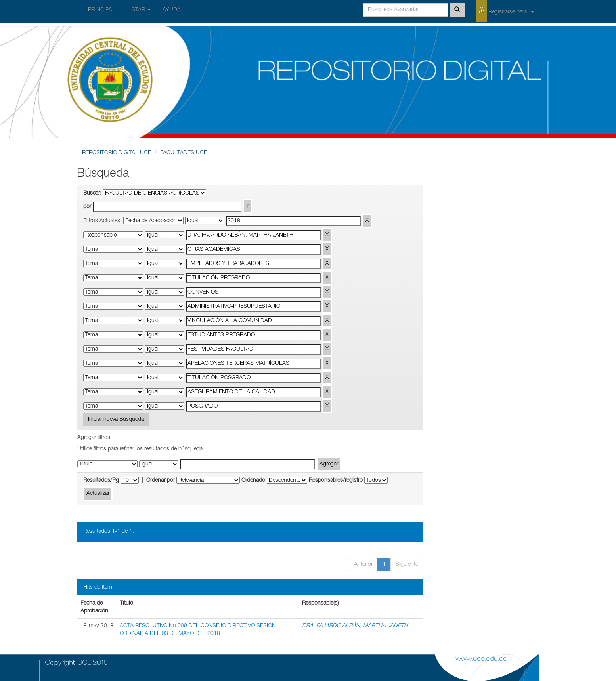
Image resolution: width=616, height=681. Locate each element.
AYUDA (172, 10)
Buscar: (92, 193)
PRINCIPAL (102, 10)
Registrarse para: (505, 11)
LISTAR (139, 10)
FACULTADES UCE (184, 153)
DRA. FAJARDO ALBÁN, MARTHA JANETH (355, 626)
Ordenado (253, 481)
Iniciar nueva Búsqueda (116, 420)
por (87, 207)
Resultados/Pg (101, 481)
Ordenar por (161, 481)
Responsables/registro (336, 481)
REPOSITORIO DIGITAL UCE (117, 153)
